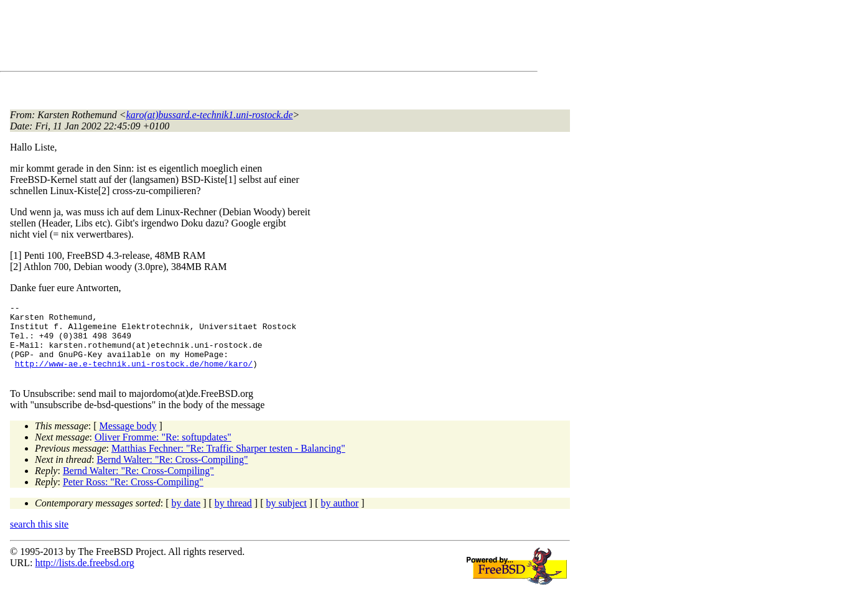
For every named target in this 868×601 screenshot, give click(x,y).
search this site (39, 539)
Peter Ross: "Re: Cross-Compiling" (133, 497)
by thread (233, 518)
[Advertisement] (236, 38)
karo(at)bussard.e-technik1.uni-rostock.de (210, 115)
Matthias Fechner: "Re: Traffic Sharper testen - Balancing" (228, 463)
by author (339, 518)
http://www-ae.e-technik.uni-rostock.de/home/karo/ (134, 376)
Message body (128, 441)
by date (186, 518)
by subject (287, 518)
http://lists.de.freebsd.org (84, 578)
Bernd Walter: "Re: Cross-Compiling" (172, 474)
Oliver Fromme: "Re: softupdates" (163, 452)
